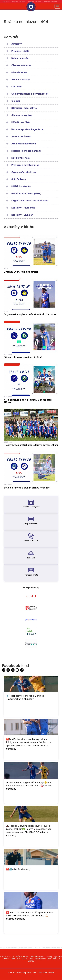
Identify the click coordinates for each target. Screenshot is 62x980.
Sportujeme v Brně (43, 959)
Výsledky (58, 957)
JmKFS (25, 957)
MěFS (32, 957)
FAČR (18, 957)
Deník (24, 959)
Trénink (6, 959)
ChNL (3, 957)
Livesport (40, 957)
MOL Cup (10, 957)
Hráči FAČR (16, 959)
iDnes (31, 959)
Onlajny (49, 957)
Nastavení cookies (46, 973)
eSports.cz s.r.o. (30, 973)
